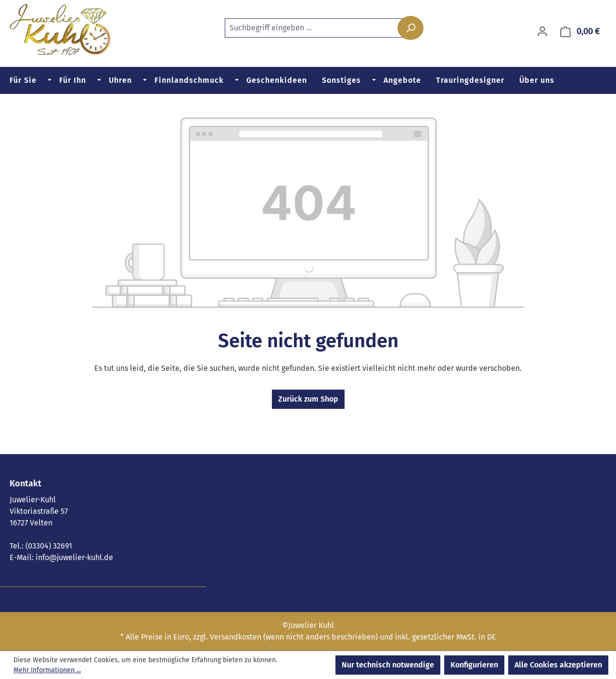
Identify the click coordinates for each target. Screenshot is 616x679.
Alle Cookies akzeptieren (558, 665)
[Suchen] (411, 28)
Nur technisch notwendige (388, 665)
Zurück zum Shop (308, 399)
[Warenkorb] (580, 32)
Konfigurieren (474, 665)
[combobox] (321, 28)
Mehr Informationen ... (47, 670)
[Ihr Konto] (542, 31)
